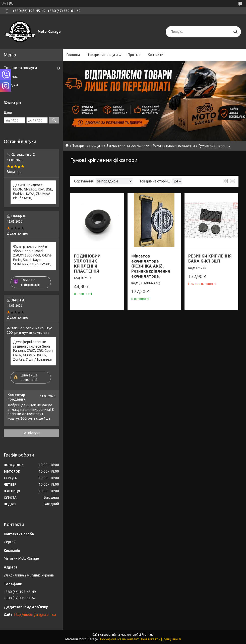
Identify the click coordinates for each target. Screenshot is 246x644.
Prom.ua (148, 635)
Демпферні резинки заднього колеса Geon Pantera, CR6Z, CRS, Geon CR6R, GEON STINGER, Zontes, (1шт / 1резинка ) (33, 351)
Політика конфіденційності (161, 639)
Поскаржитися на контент (119, 639)
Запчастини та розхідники (128, 146)
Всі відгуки (32, 433)
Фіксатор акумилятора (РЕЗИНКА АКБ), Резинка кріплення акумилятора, (151, 266)
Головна (73, 55)
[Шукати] (235, 32)
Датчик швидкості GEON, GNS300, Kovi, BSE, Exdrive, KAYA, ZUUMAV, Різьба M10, (33, 192)
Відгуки (11, 85)
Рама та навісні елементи (174, 146)
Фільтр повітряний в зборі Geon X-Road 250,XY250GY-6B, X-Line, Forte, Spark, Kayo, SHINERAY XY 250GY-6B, (33, 255)
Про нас (134, 55)
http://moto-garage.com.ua (35, 615)
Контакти (156, 55)
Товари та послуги (103, 55)
